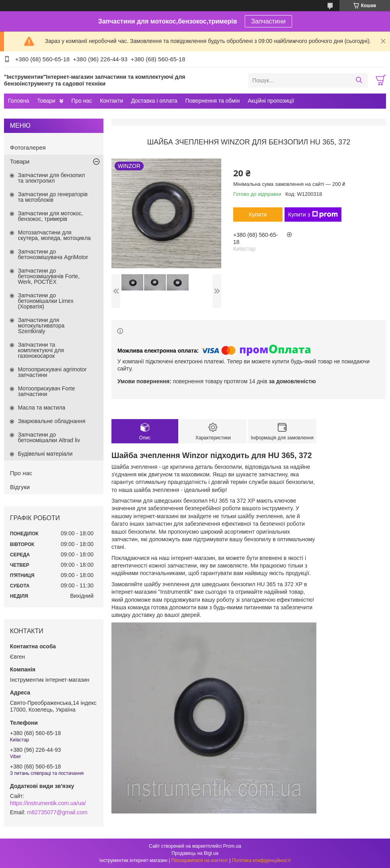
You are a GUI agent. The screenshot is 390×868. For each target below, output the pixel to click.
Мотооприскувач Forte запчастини (46, 391)
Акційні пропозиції (271, 101)
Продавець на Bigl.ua (195, 853)
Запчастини (268, 21)
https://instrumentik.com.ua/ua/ (48, 803)
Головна (19, 101)
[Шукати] (359, 80)
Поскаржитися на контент (199, 860)
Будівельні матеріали (45, 454)
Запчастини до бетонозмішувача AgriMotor (53, 254)
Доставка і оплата (154, 101)
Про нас (82, 101)
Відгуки (20, 487)
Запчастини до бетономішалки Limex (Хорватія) (46, 301)
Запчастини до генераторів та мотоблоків (53, 197)
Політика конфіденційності (261, 860)
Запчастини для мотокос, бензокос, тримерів (51, 216)
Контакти (111, 101)
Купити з (313, 215)
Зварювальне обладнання (52, 421)
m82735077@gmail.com (57, 812)
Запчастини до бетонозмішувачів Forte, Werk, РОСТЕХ (49, 276)
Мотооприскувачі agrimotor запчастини (52, 372)
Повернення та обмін (212, 101)
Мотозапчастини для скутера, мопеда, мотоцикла (54, 235)
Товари (46, 101)
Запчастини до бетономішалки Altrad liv (49, 437)
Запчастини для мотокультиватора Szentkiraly (41, 326)
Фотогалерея (28, 147)
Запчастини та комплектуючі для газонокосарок (41, 350)
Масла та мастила (42, 408)
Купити (258, 215)
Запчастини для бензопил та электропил (51, 178)
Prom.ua (232, 846)
